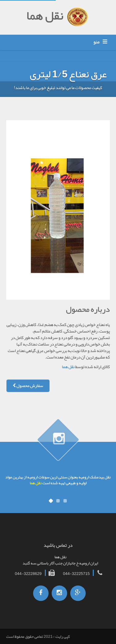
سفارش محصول (28, 386)
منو (97, 42)
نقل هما (68, 367)
